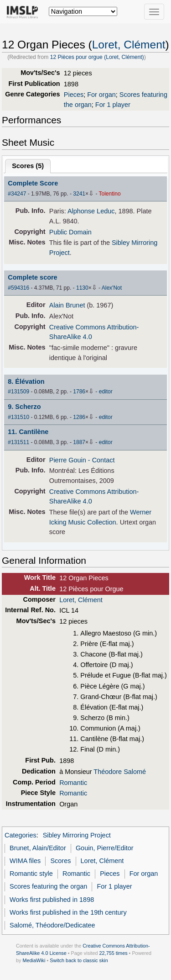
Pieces (74, 95)
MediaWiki (34, 960)
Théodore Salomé (120, 772)
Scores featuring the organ (48, 886)
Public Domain (70, 232)
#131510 (18, 417)
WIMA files (25, 861)
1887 (79, 442)
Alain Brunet (67, 305)
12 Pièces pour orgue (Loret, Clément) (97, 57)
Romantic (73, 783)
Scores (60, 861)
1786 (79, 392)
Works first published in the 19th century (68, 912)
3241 (79, 194)
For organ (101, 95)
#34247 (17, 194)
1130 (82, 288)
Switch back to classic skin (79, 960)
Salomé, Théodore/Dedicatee (52, 925)
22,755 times (114, 953)
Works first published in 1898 (52, 900)
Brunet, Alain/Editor (38, 848)
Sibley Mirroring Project (77, 835)
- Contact (101, 460)
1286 (79, 417)
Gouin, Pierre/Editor (105, 848)
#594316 (18, 288)
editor (106, 392)
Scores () (28, 166)
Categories (21, 835)
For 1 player (113, 105)
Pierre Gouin (68, 460)
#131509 (18, 392)
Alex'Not (112, 288)
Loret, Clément (129, 45)
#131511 (18, 442)
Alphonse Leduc (91, 211)
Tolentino (110, 194)
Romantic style (31, 874)
